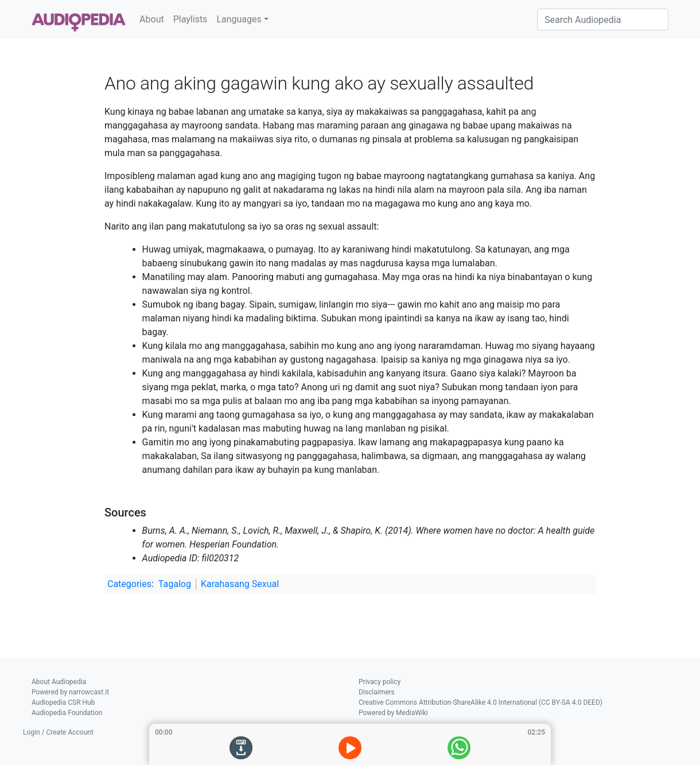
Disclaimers (377, 692)
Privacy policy (380, 682)
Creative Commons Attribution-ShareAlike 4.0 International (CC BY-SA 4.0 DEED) (481, 702)
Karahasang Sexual (240, 584)
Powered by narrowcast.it (70, 692)
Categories (129, 584)
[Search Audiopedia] (603, 20)
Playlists (190, 19)
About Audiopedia (59, 682)
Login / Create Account (58, 732)
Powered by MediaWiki (393, 713)
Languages (239, 19)
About (152, 19)
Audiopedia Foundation (67, 713)
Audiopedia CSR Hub (63, 702)
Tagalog (175, 584)
